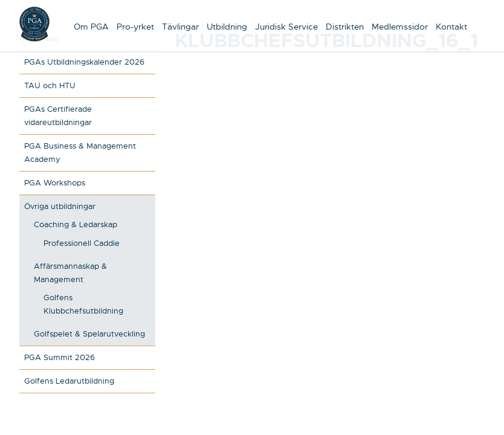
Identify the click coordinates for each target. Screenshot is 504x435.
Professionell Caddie (82, 243)
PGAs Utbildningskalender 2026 (84, 62)
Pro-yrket (135, 27)
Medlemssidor (400, 27)
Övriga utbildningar (60, 206)
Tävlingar (180, 27)
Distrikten (345, 27)
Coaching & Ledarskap (76, 224)
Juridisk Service (286, 27)
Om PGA (91, 27)
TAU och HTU (50, 85)
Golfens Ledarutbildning (69, 381)
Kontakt (451, 27)
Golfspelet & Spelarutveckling (89, 334)
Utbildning (227, 27)
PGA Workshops (55, 183)
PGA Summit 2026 (60, 357)
